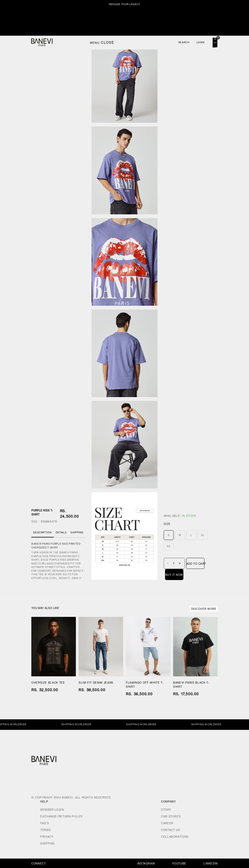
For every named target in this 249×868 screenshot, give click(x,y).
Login (200, 42)
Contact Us (170, 830)
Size (167, 524)
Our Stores (171, 817)
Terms (46, 830)
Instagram (146, 864)
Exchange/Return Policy (62, 817)
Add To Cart (195, 563)
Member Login (52, 810)
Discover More (204, 609)
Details (61, 532)
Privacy (47, 837)
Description (42, 532)
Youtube (179, 864)
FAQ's (45, 823)
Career (167, 823)
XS (168, 546)
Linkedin (211, 864)
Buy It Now (174, 575)
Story (166, 810)
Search (184, 42)
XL (203, 535)
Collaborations (175, 837)
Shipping (77, 532)
